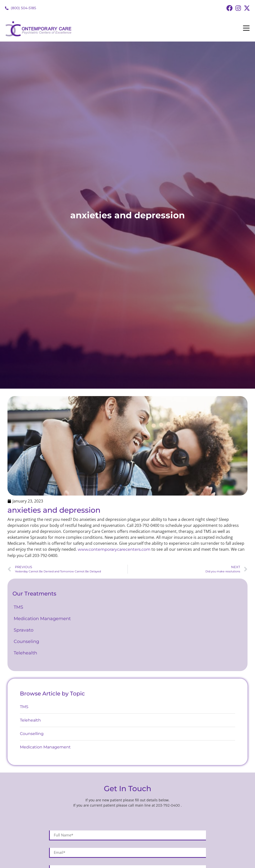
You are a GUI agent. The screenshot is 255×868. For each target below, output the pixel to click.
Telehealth (25, 653)
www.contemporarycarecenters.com (114, 549)
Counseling (28, 641)
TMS (19, 607)
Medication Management (43, 619)
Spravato (24, 630)
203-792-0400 (168, 805)
